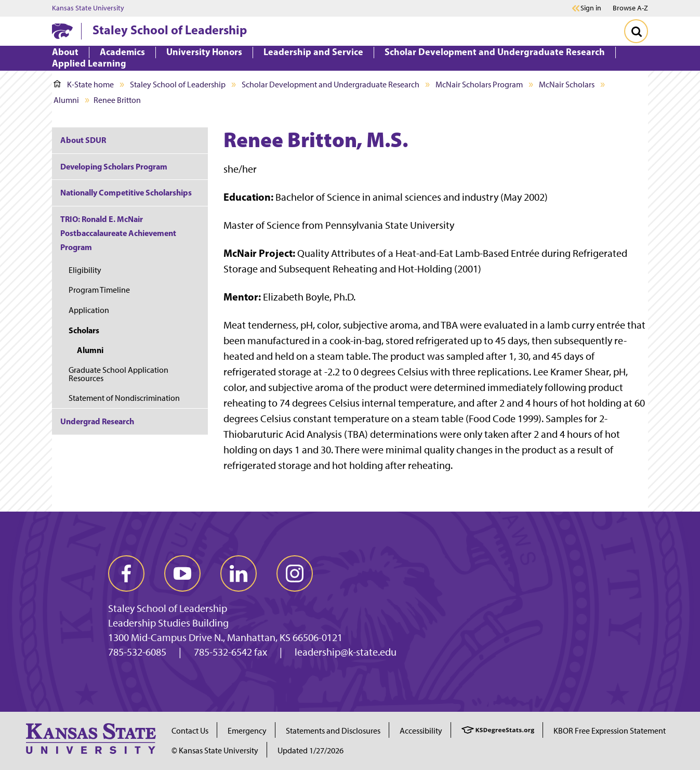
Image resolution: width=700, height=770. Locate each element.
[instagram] (295, 573)
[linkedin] (239, 573)
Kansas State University (88, 8)
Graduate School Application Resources (118, 374)
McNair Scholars (567, 84)
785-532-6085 (137, 652)
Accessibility (421, 731)
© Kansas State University (215, 751)
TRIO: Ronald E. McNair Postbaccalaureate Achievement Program (118, 233)
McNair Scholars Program (479, 84)
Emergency (247, 731)
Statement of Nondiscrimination (124, 398)
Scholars (84, 330)
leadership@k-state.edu (346, 652)
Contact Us (190, 731)
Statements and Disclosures (333, 731)
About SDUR (83, 140)
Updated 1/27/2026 (311, 751)
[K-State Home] (62, 31)
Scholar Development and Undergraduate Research (331, 84)
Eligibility (85, 270)
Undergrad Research (97, 421)
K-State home (84, 84)
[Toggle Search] (636, 31)
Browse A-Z (630, 8)
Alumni (66, 100)
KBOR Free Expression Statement (610, 731)
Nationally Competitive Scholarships (126, 192)
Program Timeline (99, 290)
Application (89, 310)
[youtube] (182, 573)
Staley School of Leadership (170, 30)
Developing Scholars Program (114, 166)
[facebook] (126, 573)
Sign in (591, 8)
